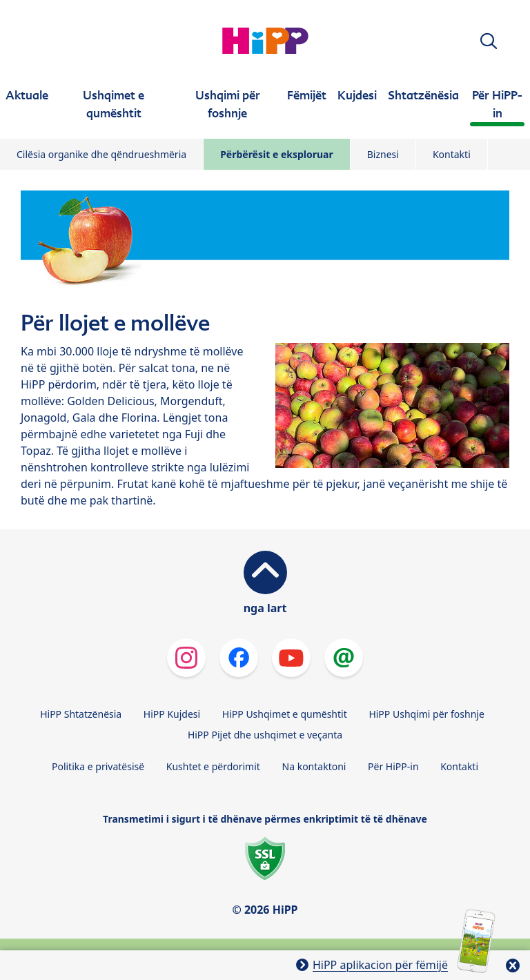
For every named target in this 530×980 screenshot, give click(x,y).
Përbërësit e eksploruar (277, 154)
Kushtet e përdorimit (213, 766)
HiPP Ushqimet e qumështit (285, 714)
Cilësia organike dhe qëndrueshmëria (101, 154)
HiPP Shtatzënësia (81, 714)
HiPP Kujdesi (172, 714)
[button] (489, 41)
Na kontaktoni (314, 766)
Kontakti (452, 154)
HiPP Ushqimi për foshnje (426, 714)
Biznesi (383, 154)
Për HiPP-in (393, 766)
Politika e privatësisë (98, 766)
